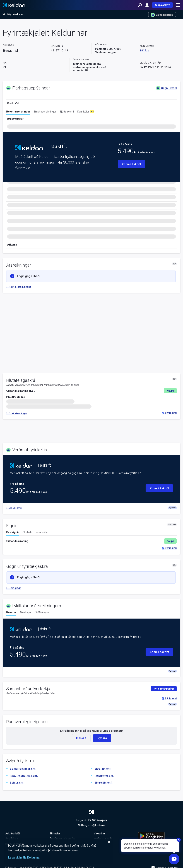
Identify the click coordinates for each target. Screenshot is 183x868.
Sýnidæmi (169, 413)
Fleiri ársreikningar (19, 287)
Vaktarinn (99, 834)
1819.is (144, 51)
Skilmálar (55, 834)
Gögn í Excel (166, 88)
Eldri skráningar (17, 413)
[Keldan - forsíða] (14, 5)
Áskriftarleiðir (13, 834)
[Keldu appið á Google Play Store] (158, 836)
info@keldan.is (97, 825)
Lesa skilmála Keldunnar (24, 858)
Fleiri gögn (14, 588)
